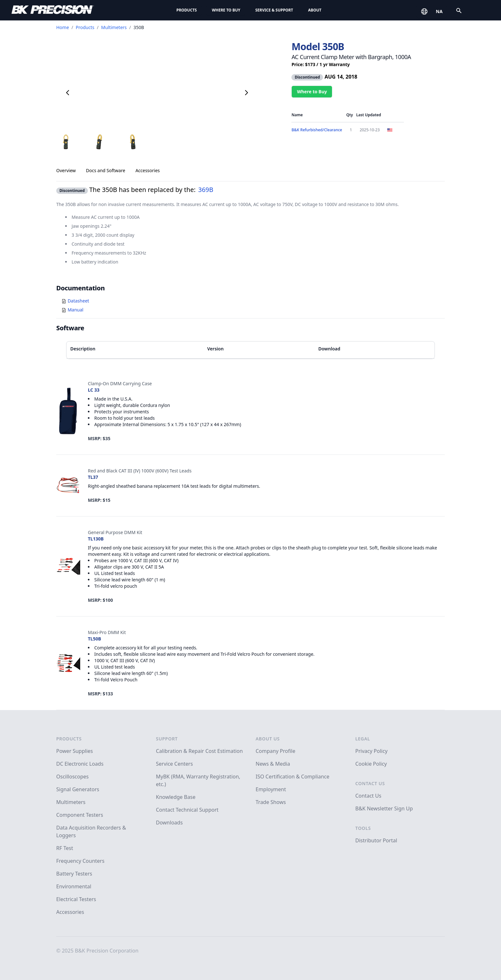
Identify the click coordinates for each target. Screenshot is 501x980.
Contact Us (370, 783)
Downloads (169, 823)
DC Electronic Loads (80, 764)
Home (63, 27)
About (315, 10)
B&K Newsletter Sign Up (384, 808)
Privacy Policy (371, 751)
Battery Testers (74, 874)
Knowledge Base (176, 797)
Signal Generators (78, 789)
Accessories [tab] (148, 170)
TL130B (96, 539)
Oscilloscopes (72, 777)
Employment (271, 789)
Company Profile (275, 751)
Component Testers (80, 815)
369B (206, 190)
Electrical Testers (76, 899)
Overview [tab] (66, 170)
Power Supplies (75, 751)
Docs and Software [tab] (106, 170)
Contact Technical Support (187, 810)
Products (187, 10)
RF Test (65, 848)
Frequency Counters (80, 861)
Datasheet (78, 301)
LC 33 (94, 390)
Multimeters (114, 27)
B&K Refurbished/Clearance (317, 130)
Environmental (74, 886)
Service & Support (274, 10)
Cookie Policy (371, 764)
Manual (76, 310)
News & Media (273, 764)
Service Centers (174, 764)
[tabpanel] (250, 224)
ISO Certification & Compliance (293, 777)
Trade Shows (271, 802)
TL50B (94, 639)
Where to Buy (226, 10)
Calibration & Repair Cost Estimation (199, 751)
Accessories (70, 912)
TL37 (93, 477)
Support (167, 739)
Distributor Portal (376, 840)
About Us (268, 739)
